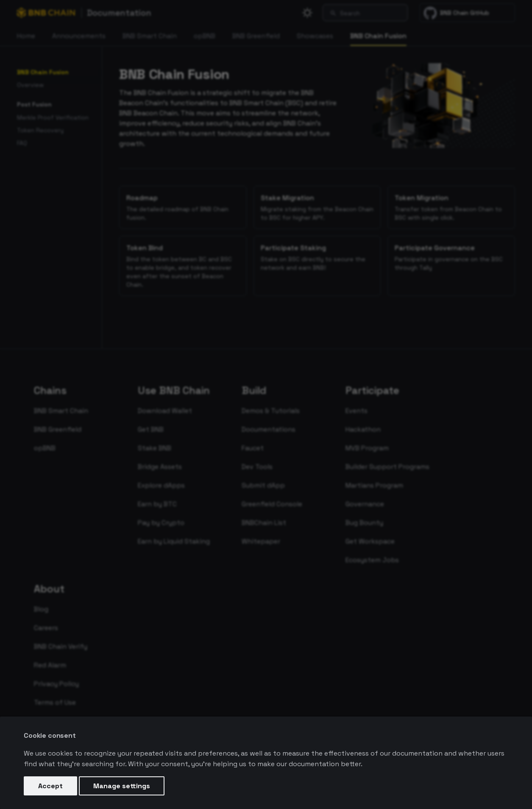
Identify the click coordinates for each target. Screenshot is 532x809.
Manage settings (122, 786)
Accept (50, 786)
